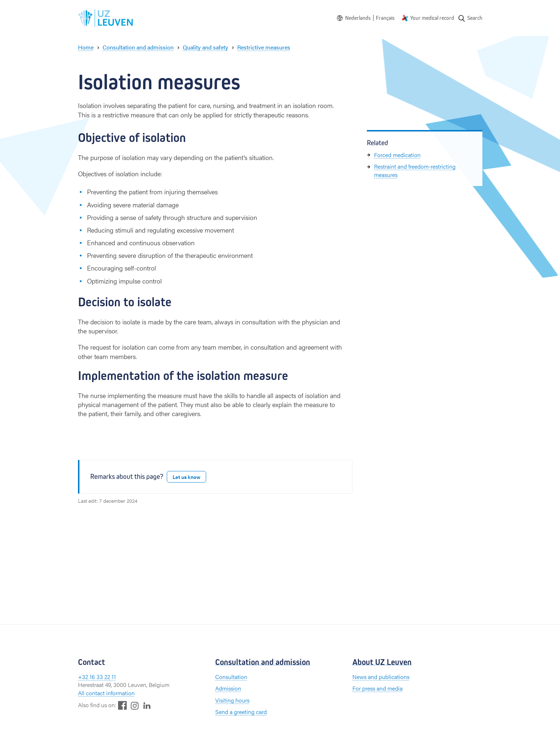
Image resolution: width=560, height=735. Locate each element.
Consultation (231, 677)
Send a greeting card (241, 712)
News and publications (381, 677)
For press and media (377, 688)
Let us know (186, 477)
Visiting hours (232, 700)
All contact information (106, 693)
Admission (228, 688)
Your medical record (432, 18)
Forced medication (397, 155)
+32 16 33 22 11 (97, 677)
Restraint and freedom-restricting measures (415, 170)
